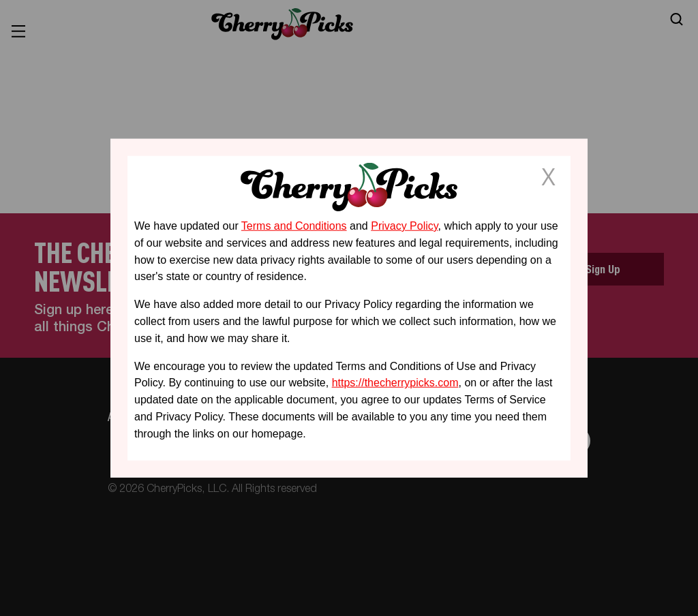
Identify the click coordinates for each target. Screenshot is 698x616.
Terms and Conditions (294, 226)
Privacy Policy (404, 226)
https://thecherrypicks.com (395, 383)
